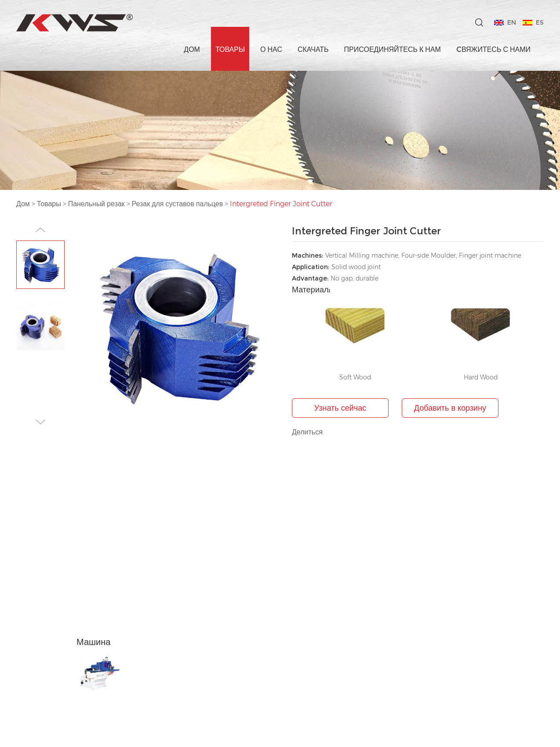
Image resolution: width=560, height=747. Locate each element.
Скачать (313, 49)
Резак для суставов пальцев (178, 204)
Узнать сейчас (340, 408)
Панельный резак (96, 204)
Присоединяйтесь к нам (393, 49)
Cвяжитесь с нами (493, 49)
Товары (230, 49)
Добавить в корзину (450, 408)
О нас (271, 49)
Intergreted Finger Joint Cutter (282, 204)
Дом (192, 49)
